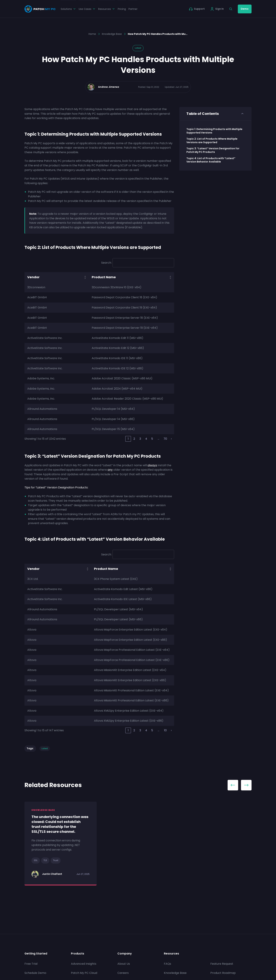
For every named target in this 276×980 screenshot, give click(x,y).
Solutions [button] (68, 9)
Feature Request (222, 964)
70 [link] (165, 439)
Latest (138, 48)
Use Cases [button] (87, 9)
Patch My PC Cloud (84, 973)
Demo (245, 9)
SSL (36, 860)
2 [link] (134, 439)
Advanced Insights (84, 964)
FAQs (167, 964)
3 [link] (140, 439)
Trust (56, 860)
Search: (106, 263)
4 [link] (146, 439)
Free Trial (31, 964)
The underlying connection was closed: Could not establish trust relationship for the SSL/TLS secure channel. (60, 824)
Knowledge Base (112, 34)
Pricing (122, 9)
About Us (124, 964)
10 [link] (165, 730)
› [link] (171, 439)
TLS (45, 860)
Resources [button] (107, 9)
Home (92, 34)
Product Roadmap (223, 973)
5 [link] (152, 439)
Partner (133, 9)
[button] (85, 277)
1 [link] (128, 439)
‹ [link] (122, 439)
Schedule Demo (35, 973)
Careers (123, 973)
